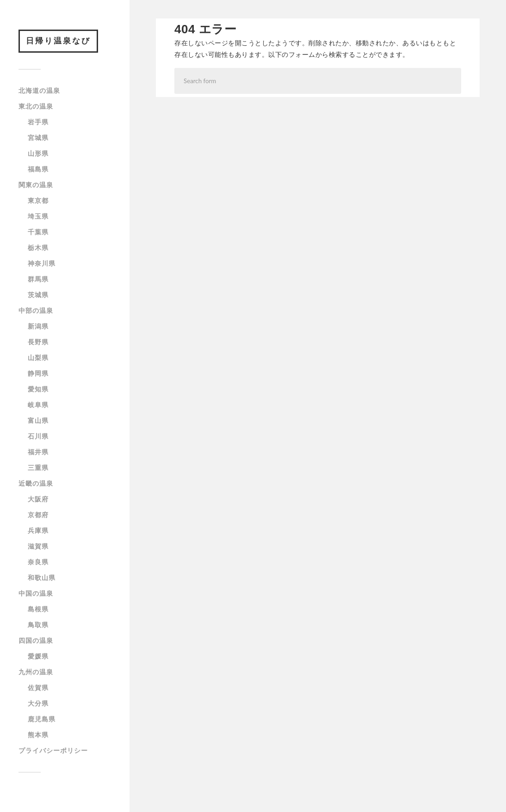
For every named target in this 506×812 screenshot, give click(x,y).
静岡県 (38, 373)
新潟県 (38, 326)
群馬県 (38, 279)
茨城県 (38, 295)
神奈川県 (42, 263)
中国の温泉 (36, 593)
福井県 (38, 452)
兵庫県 (38, 531)
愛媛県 (38, 656)
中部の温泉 (36, 311)
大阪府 (38, 499)
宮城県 (38, 138)
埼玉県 (38, 216)
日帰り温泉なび (58, 41)
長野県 (38, 342)
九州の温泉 (36, 672)
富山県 (38, 421)
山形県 (38, 153)
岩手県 (38, 122)
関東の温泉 (36, 185)
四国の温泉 (36, 641)
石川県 (38, 436)
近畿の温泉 (36, 483)
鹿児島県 (42, 719)
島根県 (38, 609)
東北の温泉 (36, 106)
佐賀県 (38, 688)
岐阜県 (38, 405)
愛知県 (38, 389)
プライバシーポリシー (53, 751)
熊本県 (38, 735)
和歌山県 (42, 578)
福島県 (38, 169)
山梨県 (38, 358)
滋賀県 (38, 546)
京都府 (38, 515)
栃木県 (38, 248)
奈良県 (38, 562)
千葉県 (38, 232)
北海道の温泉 (39, 91)
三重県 (38, 468)
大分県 (38, 703)
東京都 (38, 201)
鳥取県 (38, 625)
